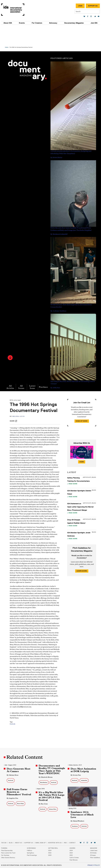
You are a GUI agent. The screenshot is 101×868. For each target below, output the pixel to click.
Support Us (29, 843)
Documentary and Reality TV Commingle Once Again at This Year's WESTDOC (50, 769)
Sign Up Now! (81, 402)
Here (81, 443)
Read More (73, 465)
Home (7, 28)
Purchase (44, 368)
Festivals (15, 741)
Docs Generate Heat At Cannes (19, 768)
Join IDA (94, 23)
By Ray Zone (43, 804)
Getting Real (53, 848)
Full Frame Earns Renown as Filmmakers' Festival (20, 792)
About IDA (8, 23)
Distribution (44, 783)
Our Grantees (5, 855)
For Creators (37, 23)
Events (22, 23)
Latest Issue (33, 368)
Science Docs (53, 810)
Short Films (21, 804)
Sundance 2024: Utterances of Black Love (82, 815)
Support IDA (93, 6)
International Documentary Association (13, 10)
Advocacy (53, 23)
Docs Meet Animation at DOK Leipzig (83, 768)
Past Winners (74, 860)
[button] (11, 339)
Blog (11, 843)
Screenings (31, 848)
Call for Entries (74, 858)
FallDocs (29, 850)
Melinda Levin (21, 410)
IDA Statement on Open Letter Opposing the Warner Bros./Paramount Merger (80, 488)
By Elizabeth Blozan (46, 778)
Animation (84, 778)
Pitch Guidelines (95, 858)
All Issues (22, 368)
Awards (72, 848)
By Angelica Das (13, 799)
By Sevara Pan (75, 773)
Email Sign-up (40, 843)
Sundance (75, 826)
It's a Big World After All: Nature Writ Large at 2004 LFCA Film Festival (52, 797)
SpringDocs (30, 853)
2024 (50, 850)
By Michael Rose (14, 773)
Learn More (81, 552)
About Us (18, 843)
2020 (50, 855)
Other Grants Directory (8, 858)
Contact (72, 843)
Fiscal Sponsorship (7, 850)
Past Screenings (32, 855)
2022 (50, 853)
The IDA (4, 843)
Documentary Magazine (74, 23)
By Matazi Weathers (77, 821)
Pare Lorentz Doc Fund (8, 853)
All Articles (11, 368)
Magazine (94, 848)
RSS (65, 843)
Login (80, 6)
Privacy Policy (94, 865)
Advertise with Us (55, 843)
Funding (4, 848)
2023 (71, 853)
